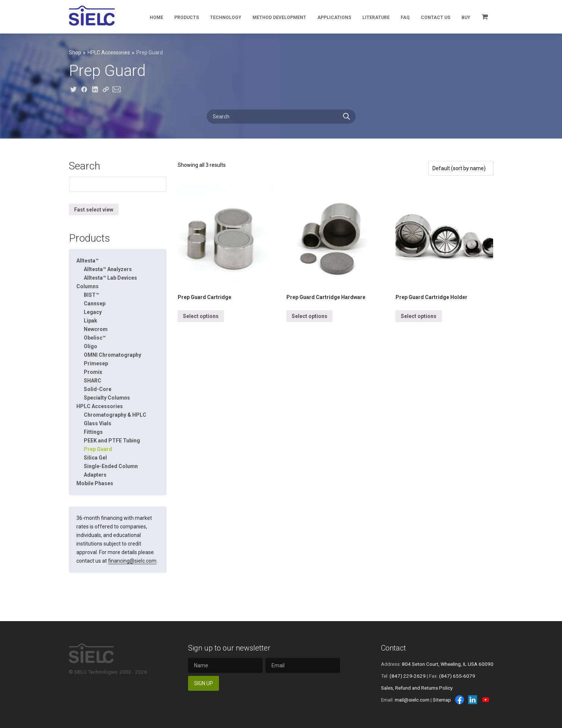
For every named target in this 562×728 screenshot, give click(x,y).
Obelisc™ (95, 338)
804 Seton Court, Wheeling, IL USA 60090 (448, 664)
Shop (75, 53)
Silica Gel (95, 458)
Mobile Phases (95, 483)
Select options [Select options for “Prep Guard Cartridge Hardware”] (309, 316)
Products (187, 18)
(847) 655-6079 (457, 676)
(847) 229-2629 (408, 676)
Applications (334, 18)
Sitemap (442, 700)
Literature (376, 18)
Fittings (93, 432)
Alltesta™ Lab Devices (110, 278)
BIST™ (91, 295)
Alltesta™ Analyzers (108, 269)
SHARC (93, 381)
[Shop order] (461, 168)
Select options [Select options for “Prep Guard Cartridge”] (201, 316)
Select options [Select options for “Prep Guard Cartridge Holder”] (419, 316)
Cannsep (95, 303)
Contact (393, 648)
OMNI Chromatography (112, 355)
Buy (466, 18)
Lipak (91, 321)
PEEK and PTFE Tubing (112, 441)
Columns (88, 286)
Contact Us (436, 18)
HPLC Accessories (109, 53)
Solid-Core (98, 389)
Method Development (279, 18)
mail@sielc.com (412, 700)
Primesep (96, 363)
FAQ (405, 18)
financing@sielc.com (132, 561)
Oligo (91, 346)
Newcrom (96, 329)
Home (156, 18)
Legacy (93, 312)
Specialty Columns (107, 398)
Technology (226, 18)
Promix (93, 372)
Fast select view (94, 210)
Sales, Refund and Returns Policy (417, 688)
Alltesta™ (88, 261)
